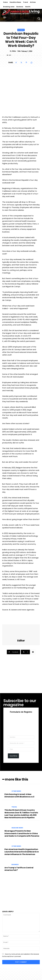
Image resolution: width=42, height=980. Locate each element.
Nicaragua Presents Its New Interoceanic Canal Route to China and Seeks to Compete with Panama (22, 833)
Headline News (17, 828)
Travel (14, 807)
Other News (16, 791)
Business (21, 30)
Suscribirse (13, 756)
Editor (14, 51)
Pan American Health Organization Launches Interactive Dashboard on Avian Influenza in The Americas (22, 852)
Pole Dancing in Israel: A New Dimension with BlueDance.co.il (19, 795)
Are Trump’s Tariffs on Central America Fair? (19, 869)
